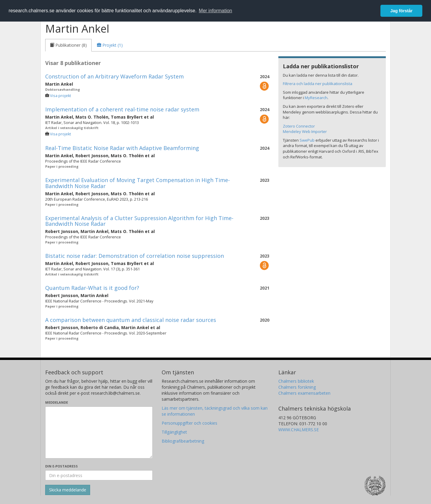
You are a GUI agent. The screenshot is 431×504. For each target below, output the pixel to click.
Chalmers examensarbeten (304, 393)
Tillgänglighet (174, 432)
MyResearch (316, 98)
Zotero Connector (299, 126)
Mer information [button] (215, 11)
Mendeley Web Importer (305, 131)
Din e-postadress (62, 466)
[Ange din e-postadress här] (99, 475)
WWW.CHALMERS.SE (299, 430)
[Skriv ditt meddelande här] (99, 432)
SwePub (307, 140)
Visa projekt (60, 96)
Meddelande (57, 402)
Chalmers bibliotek (296, 381)
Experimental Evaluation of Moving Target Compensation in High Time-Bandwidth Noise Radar (138, 183)
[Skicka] (68, 490)
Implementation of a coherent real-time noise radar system (122, 109)
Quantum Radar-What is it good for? (92, 288)
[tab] (68, 45)
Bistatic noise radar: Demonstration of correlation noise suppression (135, 256)
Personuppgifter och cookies (189, 423)
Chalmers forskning (297, 387)
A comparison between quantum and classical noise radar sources (131, 320)
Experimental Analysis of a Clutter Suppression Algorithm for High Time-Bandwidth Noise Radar (139, 221)
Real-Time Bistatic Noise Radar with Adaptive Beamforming (122, 148)
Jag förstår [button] (401, 11)
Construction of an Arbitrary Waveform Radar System (114, 76)
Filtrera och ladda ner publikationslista (318, 84)
